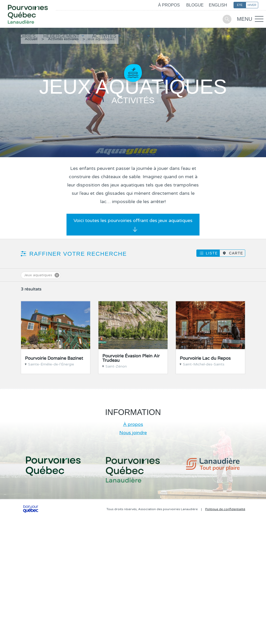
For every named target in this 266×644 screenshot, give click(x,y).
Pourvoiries (19, 36)
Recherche (227, 19)
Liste (212, 253)
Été (240, 5)
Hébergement (61, 36)
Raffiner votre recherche (78, 254)
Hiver (252, 5)
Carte (236, 253)
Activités (104, 36)
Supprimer (57, 275)
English (218, 5)
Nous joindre (133, 433)
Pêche (137, 36)
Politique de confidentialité (225, 509)
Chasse (168, 36)
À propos (169, 5)
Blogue (195, 5)
